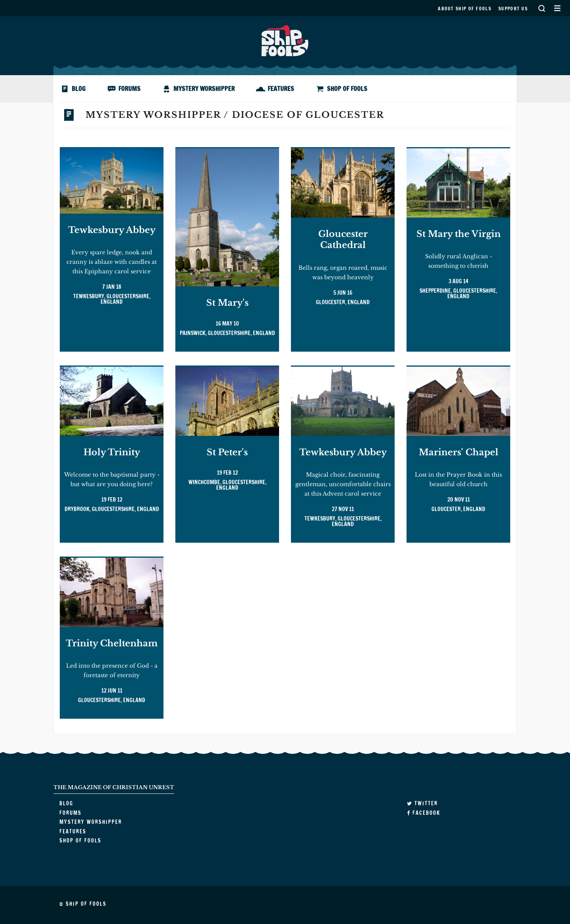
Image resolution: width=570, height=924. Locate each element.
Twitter (422, 803)
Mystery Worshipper (204, 89)
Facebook (424, 813)
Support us (513, 9)
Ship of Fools (285, 40)
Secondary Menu (557, 8)
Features (281, 89)
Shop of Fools (347, 89)
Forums (129, 89)
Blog (79, 89)
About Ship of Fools (465, 9)
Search (541, 8)
